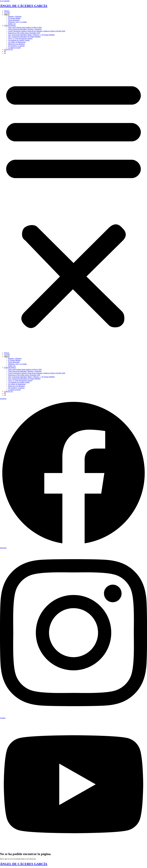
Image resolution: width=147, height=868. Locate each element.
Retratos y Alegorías (15, 16)
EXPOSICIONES (10, 26)
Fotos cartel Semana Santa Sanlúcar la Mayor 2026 (25, 27)
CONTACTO (8, 49)
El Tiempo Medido (14, 18)
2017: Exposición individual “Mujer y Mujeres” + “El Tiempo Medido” (32, 35)
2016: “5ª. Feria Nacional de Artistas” (21, 38)
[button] (73, 203)
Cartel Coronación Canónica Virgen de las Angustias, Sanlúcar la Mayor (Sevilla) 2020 (37, 31)
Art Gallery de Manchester (17, 42)
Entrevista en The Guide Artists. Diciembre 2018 (24, 33)
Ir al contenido (5, 1)
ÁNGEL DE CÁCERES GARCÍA (24, 6)
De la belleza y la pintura (16, 46)
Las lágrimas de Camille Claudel (19, 40)
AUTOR (7, 13)
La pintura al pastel (14, 48)
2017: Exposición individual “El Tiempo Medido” (24, 37)
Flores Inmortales (14, 20)
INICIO (7, 11)
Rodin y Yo (12, 24)
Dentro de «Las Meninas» (17, 44)
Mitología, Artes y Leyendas (17, 22)
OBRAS (7, 15)
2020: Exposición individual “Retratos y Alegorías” (25, 29)
